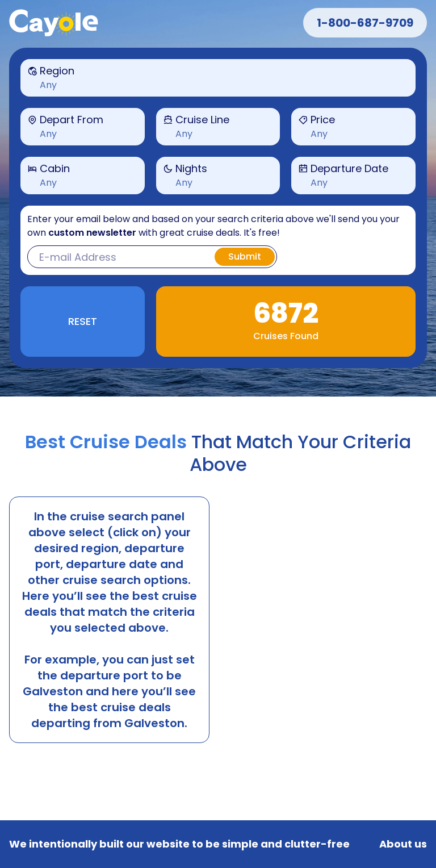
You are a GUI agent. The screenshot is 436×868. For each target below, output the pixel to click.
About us (403, 844)
